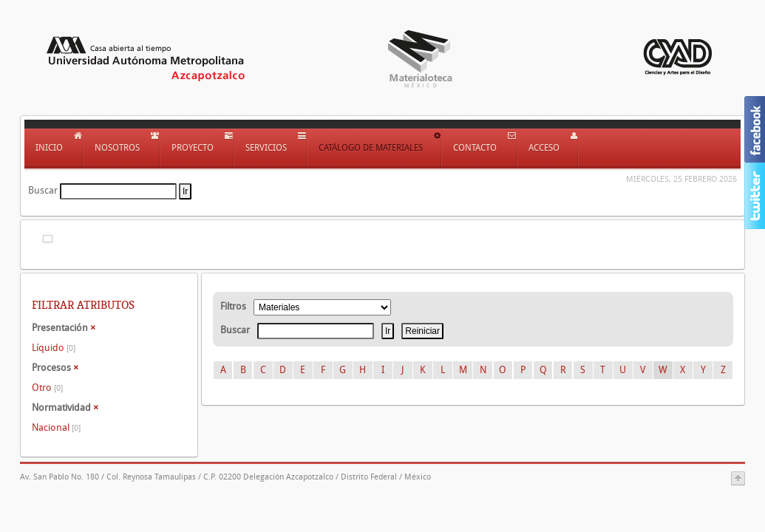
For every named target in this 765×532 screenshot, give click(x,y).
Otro (47, 388)
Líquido (54, 348)
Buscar (43, 190)
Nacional (56, 427)
